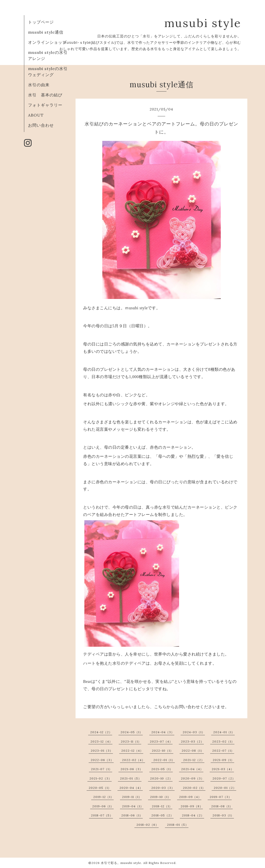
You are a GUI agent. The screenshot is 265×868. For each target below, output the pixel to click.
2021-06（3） (132, 769)
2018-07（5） (102, 815)
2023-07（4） (161, 741)
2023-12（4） (101, 741)
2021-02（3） (101, 778)
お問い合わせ (41, 125)
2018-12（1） (162, 806)
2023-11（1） (131, 741)
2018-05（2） (162, 815)
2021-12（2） (194, 760)
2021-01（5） (131, 778)
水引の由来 (39, 85)
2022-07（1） (223, 751)
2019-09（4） (190, 797)
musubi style (203, 23)
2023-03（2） (192, 741)
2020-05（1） (100, 788)
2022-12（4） (132, 751)
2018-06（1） (132, 815)
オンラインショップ (47, 42)
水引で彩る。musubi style (121, 863)
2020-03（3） (163, 788)
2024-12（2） (101, 732)
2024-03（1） (194, 732)
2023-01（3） (102, 751)
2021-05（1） (162, 769)
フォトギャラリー (45, 105)
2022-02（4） (134, 760)
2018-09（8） (192, 806)
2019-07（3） (221, 797)
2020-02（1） (194, 788)
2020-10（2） (161, 778)
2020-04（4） (131, 788)
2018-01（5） (178, 825)
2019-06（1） (103, 806)
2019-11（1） (132, 797)
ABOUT (36, 115)
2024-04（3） (163, 732)
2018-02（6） (148, 825)
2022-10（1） (163, 751)
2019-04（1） (133, 806)
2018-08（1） (222, 806)
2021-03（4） (223, 769)
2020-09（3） (192, 778)
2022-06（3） (102, 760)
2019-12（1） (103, 797)
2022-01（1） (164, 760)
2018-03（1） (223, 815)
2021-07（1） (102, 769)
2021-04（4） (192, 769)
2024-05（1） (132, 732)
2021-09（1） (223, 760)
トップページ (41, 22)
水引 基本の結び (45, 95)
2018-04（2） (193, 815)
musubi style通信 (46, 32)
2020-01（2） (225, 788)
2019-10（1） (160, 797)
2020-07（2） (224, 778)
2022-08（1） (193, 751)
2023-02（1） (223, 741)
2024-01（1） (224, 732)
